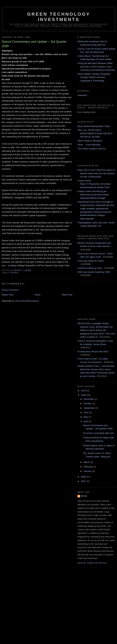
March (87, 462)
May (86, 417)
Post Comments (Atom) (27, 301)
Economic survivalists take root (98, 433)
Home (38, 295)
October (88, 403)
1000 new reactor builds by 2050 (94, 272)
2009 (84, 395)
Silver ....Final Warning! (89, 145)
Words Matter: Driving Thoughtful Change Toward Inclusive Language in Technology (94, 77)
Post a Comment (10, 290)
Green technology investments (59, 17)
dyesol (15, 273)
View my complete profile (92, 563)
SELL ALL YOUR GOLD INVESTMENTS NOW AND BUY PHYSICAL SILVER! (95, 133)
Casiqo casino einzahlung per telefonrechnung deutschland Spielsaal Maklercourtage (93, 195)
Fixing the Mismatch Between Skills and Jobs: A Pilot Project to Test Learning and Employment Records (96, 67)
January (88, 471)
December (89, 399)
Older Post (67, 295)
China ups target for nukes (91, 261)
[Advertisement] (93, 297)
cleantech (82, 95)
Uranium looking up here (90, 268)
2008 (84, 477)
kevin (84, 496)
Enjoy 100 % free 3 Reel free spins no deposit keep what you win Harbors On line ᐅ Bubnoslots (96, 173)
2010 (84, 391)
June (86, 412)
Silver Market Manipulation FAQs (94, 126)
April (86, 421)
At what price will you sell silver (93, 352)
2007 (84, 481)
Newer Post (7, 295)
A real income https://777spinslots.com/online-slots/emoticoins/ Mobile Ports (94, 184)
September (89, 408)
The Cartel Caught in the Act (91, 149)
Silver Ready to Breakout (90, 141)
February (88, 467)
